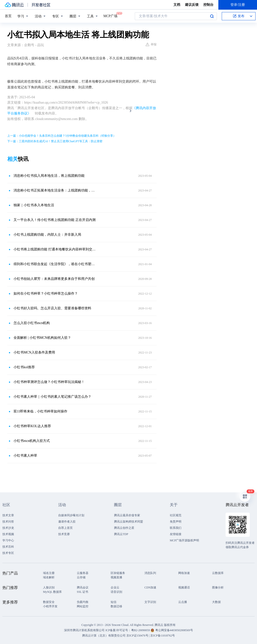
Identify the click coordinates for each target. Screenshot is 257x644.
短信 (114, 602)
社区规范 (176, 515)
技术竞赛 (64, 534)
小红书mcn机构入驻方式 (32, 441)
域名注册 (49, 573)
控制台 (208, 5)
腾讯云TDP (121, 534)
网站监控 (83, 606)
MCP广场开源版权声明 (184, 540)
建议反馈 (192, 5)
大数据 (216, 602)
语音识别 (116, 592)
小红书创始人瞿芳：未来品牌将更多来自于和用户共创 (54, 279)
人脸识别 (49, 587)
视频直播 (116, 577)
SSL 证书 (82, 592)
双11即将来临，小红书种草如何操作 (40, 411)
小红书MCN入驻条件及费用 (34, 352)
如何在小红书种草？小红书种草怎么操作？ (46, 294)
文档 (177, 5)
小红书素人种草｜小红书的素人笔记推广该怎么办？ (52, 397)
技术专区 (8, 553)
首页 (8, 16)
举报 (151, 44)
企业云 (115, 587)
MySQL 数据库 (52, 592)
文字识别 (150, 602)
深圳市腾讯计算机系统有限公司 (84, 630)
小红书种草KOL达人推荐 (32, 426)
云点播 (183, 602)
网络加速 (184, 573)
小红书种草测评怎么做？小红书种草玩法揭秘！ (49, 382)
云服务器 (83, 573)
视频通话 (184, 587)
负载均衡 (83, 602)
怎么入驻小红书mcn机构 (32, 323)
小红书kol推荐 (24, 367)
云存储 (81, 577)
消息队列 (150, 573)
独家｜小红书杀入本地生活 (34, 205)
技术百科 (8, 547)
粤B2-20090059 (141, 630)
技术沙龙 (8, 528)
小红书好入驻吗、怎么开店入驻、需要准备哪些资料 (52, 308)
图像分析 (218, 587)
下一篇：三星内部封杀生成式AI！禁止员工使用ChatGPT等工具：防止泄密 (55, 141)
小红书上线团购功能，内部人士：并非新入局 (47, 235)
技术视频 (8, 534)
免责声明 (176, 522)
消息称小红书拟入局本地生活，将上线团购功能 (49, 176)
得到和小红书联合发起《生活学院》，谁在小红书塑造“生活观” (55, 264)
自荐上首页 (65, 528)
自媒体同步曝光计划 (71, 515)
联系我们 (176, 528)
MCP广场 (110, 16)
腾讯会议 (83, 587)
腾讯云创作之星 (124, 528)
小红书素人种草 (25, 456)
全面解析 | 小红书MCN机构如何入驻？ (42, 338)
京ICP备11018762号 (163, 636)
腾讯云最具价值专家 (127, 515)
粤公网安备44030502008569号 (174, 630)
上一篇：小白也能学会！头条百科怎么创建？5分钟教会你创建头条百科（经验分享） (62, 136)
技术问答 (8, 522)
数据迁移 (116, 606)
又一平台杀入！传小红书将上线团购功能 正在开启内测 (55, 220)
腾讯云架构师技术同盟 (128, 522)
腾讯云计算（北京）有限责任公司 (104, 636)
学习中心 (8, 540)
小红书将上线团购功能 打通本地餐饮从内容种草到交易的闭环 (55, 249)
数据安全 (49, 602)
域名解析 (49, 577)
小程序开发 (50, 606)
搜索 (212, 16)
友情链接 (176, 534)
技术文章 (8, 515)
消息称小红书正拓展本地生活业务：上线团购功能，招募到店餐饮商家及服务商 (55, 190)
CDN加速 (150, 587)
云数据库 (218, 573)
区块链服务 (118, 573)
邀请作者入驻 (67, 522)
